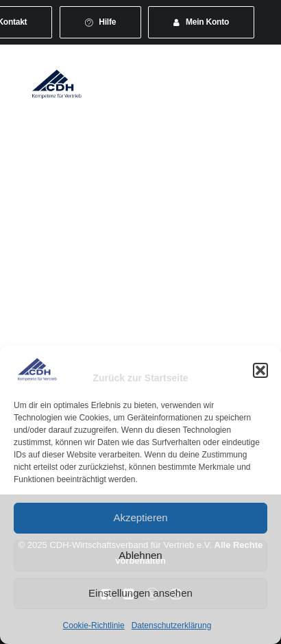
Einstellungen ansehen (140, 593)
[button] (260, 370)
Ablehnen (140, 555)
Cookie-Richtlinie (94, 625)
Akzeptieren (140, 517)
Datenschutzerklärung (172, 625)
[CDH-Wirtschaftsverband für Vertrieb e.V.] (57, 84)
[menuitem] (101, 22)
